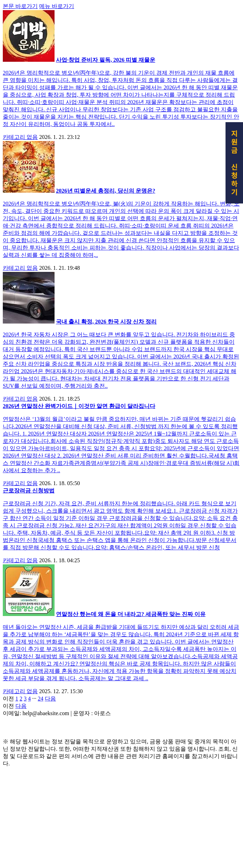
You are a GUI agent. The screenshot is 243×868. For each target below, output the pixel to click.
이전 (8, 796)
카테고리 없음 (20, 235)
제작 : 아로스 (19, 818)
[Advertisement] (121, 52)
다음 (50, 796)
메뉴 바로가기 (57, 104)
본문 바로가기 (20, 104)
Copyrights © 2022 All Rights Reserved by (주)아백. (63, 826)
